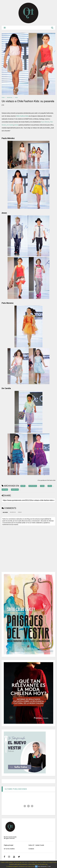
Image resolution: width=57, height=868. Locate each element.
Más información (42, 866)
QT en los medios (9, 849)
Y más (49, 866)
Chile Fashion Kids (22, 116)
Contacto (31, 849)
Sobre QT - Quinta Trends (36, 845)
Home (3, 97)
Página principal (8, 845)
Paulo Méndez (45, 122)
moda (16, 97)
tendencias (10, 97)
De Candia (10, 125)
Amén (16, 125)
